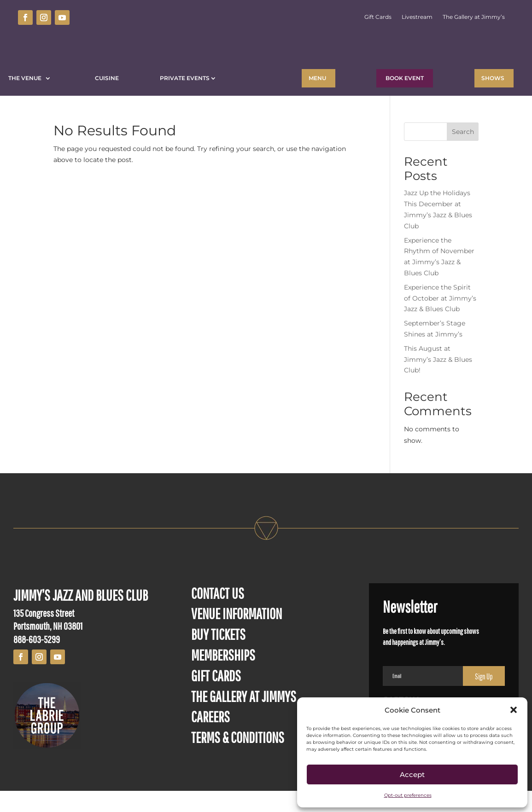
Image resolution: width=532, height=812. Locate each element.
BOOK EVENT (405, 78)
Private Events (185, 78)
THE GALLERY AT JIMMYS (244, 717)
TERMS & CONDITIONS (238, 758)
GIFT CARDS (216, 697)
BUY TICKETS (218, 655)
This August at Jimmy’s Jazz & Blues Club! (438, 381)
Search (463, 153)
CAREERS (210, 738)
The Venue (26, 78)
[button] (514, 710)
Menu (317, 78)
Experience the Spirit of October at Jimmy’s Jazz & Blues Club (440, 319)
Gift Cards (378, 17)
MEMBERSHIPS (223, 676)
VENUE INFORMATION (237, 635)
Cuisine (107, 78)
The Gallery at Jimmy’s (474, 17)
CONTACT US (218, 614)
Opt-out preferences (408, 795)
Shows (493, 78)
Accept (412, 774)
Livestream (417, 17)
